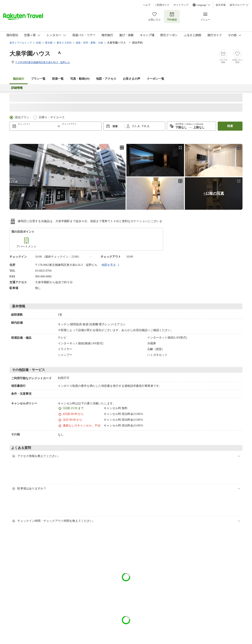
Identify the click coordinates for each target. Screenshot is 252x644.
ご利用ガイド (162, 5)
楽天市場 (221, 5)
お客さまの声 (132, 79)
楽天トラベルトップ (21, 43)
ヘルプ (147, 5)
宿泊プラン (22, 117)
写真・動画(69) (80, 79)
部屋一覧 (58, 79)
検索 (230, 126)
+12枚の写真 (214, 193)
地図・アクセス (106, 79)
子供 (144, 126)
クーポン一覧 (156, 79)
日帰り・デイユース (52, 117)
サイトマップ (181, 5)
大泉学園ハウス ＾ (36, 54)
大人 (135, 126)
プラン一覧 (38, 79)
